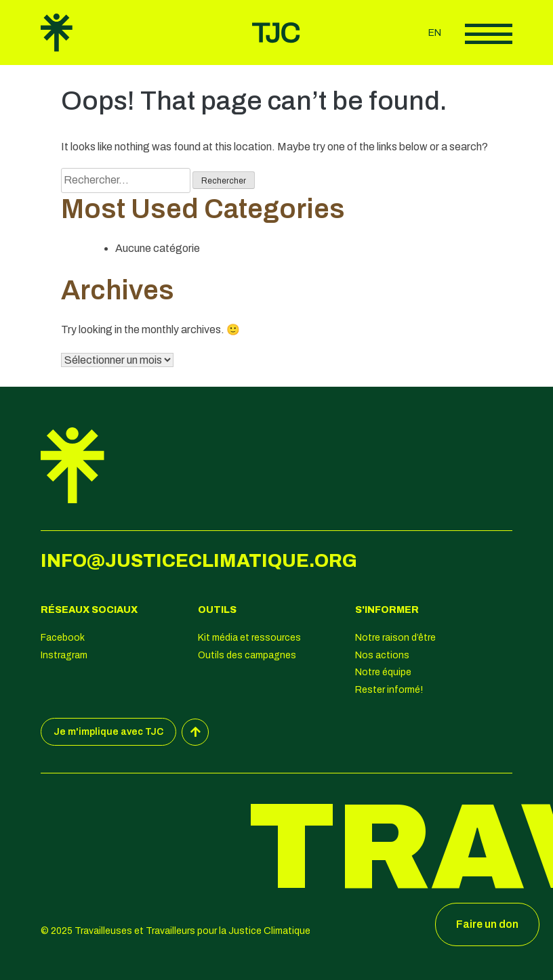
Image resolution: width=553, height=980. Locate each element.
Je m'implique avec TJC (108, 732)
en (435, 33)
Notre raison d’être (395, 638)
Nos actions (382, 655)
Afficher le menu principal (489, 34)
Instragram (64, 655)
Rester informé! (389, 690)
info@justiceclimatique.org (199, 561)
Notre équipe (383, 672)
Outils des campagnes (247, 655)
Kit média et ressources (249, 638)
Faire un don (487, 924)
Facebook (63, 638)
